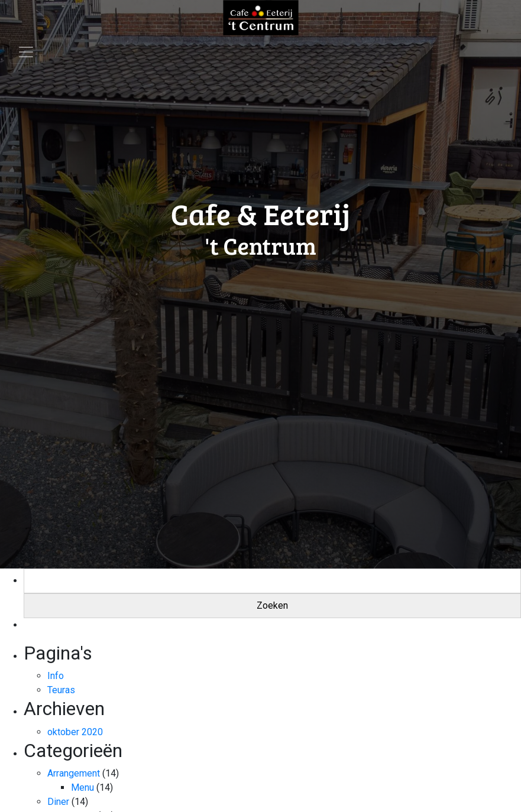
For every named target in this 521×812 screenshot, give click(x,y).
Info (56, 676)
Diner (58, 802)
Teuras (61, 690)
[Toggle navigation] (26, 52)
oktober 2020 (75, 732)
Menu (82, 787)
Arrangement (74, 773)
